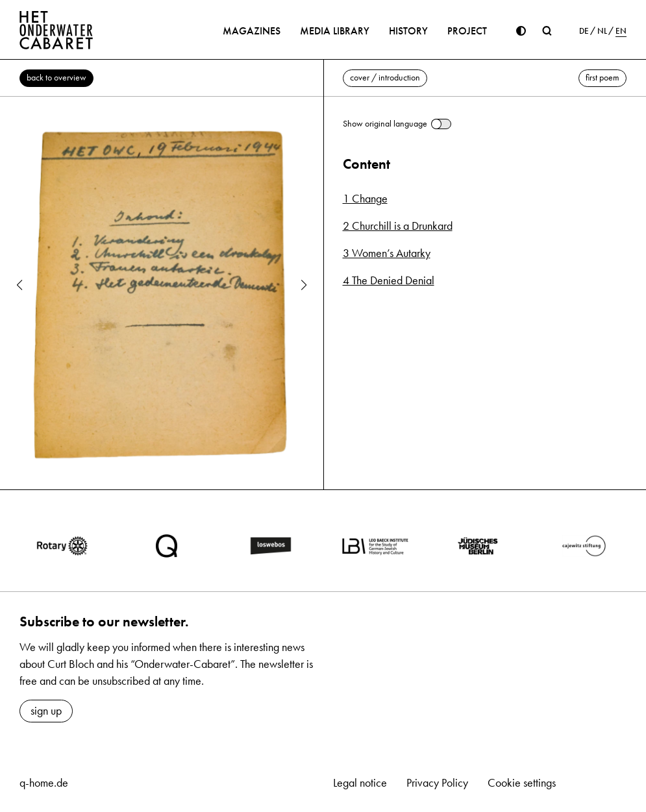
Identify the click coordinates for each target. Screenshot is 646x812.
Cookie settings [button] (522, 783)
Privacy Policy (437, 783)
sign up (46, 711)
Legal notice (360, 783)
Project (467, 31)
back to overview (56, 78)
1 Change (365, 199)
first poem (603, 78)
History (408, 31)
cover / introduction (385, 78)
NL (602, 31)
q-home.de (44, 783)
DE (584, 31)
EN (621, 31)
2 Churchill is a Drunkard (398, 226)
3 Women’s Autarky (387, 253)
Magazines (252, 31)
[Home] (56, 30)
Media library (335, 31)
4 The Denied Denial (389, 280)
